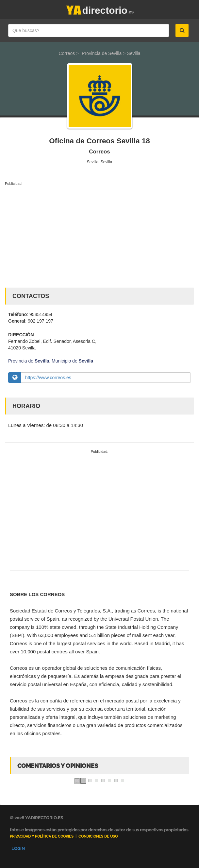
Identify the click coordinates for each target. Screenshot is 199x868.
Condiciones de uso (98, 836)
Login (18, 849)
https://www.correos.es (48, 378)
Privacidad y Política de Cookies (42, 836)
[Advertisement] (99, 235)
